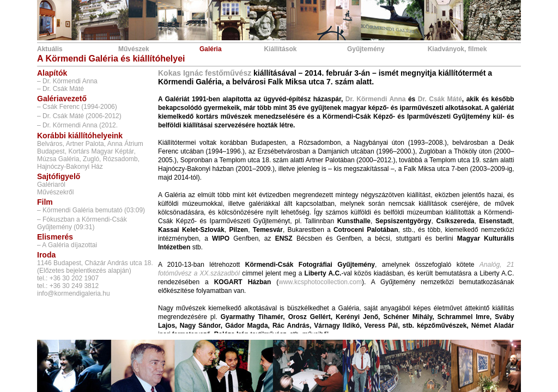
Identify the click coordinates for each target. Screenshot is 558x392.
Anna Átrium (125, 144)
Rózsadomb (120, 159)
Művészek (134, 49)
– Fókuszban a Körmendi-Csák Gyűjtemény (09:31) (82, 223)
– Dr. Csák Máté (60, 89)
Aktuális (50, 49)
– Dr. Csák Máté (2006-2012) (79, 116)
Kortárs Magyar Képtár (101, 151)
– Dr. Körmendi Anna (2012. (77, 125)
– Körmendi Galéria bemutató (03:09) (91, 210)
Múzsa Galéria (58, 159)
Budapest (51, 151)
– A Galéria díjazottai (67, 245)
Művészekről (55, 192)
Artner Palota (85, 144)
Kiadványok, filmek (457, 49)
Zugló (91, 159)
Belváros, (51, 144)
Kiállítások (280, 49)
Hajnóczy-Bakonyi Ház (70, 167)
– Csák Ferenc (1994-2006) (77, 107)
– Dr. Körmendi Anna (67, 81)
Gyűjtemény (366, 49)
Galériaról (51, 185)
